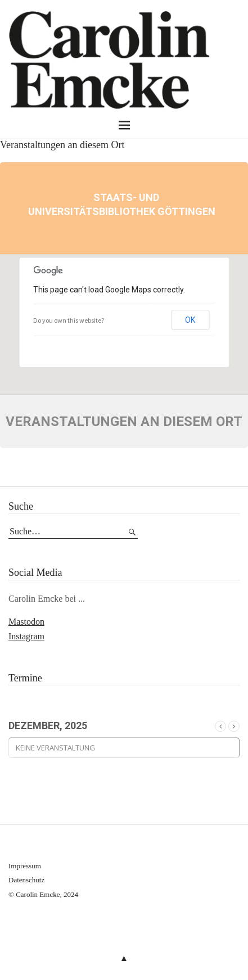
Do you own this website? (69, 320)
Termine (25, 678)
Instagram (26, 636)
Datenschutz (26, 880)
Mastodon (26, 622)
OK (190, 320)
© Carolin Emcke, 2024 (43, 894)
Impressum (25, 866)
